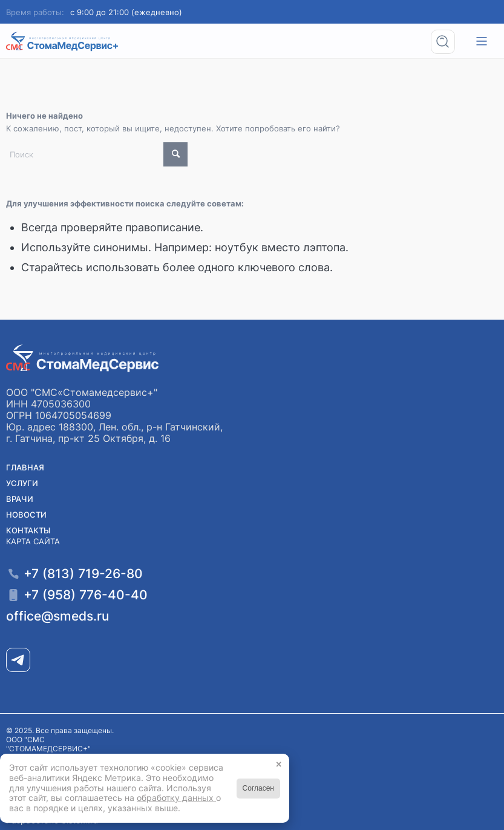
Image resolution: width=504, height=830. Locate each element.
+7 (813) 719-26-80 (83, 574)
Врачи (20, 499)
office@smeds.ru (57, 616)
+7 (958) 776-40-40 (86, 595)
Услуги (22, 483)
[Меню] (482, 41)
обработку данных (176, 798)
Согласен (258, 788)
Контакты (28, 530)
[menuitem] (447, 41)
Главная (25, 467)
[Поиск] (447, 41)
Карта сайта (33, 541)
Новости (26, 515)
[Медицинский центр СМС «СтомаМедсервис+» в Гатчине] (63, 41)
